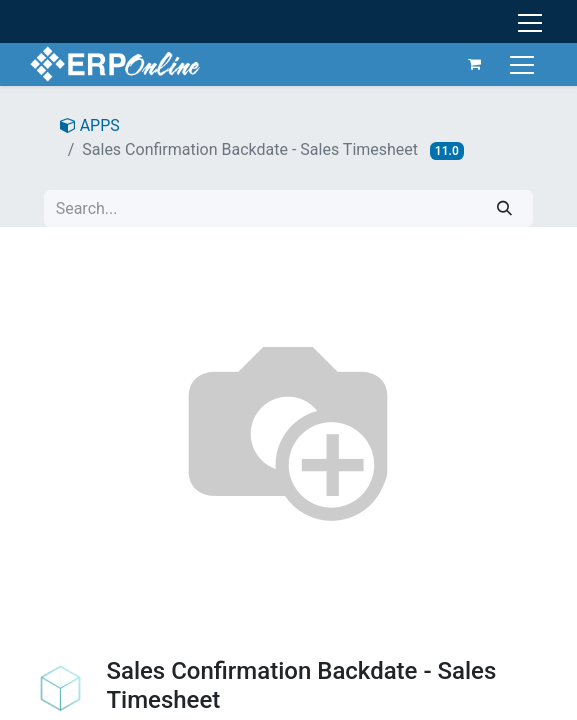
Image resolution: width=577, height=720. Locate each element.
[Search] (504, 208)
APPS (90, 125)
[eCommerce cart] (475, 64)
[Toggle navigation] (524, 63)
